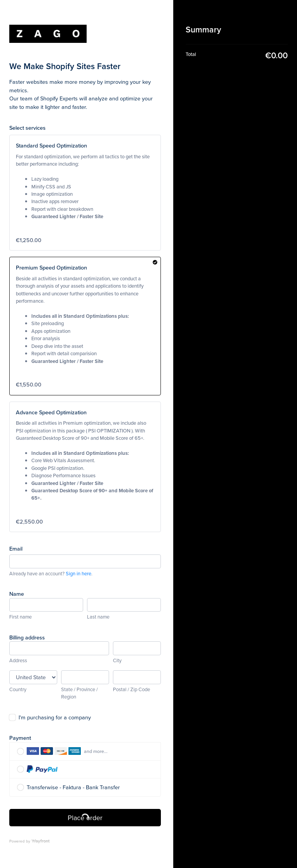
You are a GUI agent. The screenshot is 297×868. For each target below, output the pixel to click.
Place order (85, 818)
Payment (20, 738)
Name (17, 594)
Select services (27, 128)
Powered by (29, 841)
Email (16, 548)
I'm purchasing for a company (55, 717)
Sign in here (79, 573)
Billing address (27, 637)
